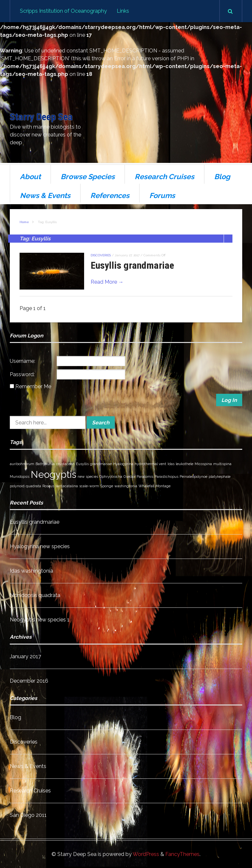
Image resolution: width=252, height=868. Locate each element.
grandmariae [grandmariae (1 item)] (101, 464)
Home (24, 222)
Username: (22, 361)
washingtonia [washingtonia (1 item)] (126, 486)
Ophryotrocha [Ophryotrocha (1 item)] (111, 477)
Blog (222, 177)
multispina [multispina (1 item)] (222, 464)
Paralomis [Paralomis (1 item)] (145, 477)
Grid (220, 238)
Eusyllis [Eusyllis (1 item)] (82, 464)
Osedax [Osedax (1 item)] (129, 477)
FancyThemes (182, 854)
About (30, 177)
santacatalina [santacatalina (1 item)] (67, 486)
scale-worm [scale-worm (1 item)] (89, 486)
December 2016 (29, 681)
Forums (162, 195)
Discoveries (101, 255)
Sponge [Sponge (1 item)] (107, 486)
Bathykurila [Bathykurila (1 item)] (45, 464)
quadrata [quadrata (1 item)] (33, 486)
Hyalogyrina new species (40, 546)
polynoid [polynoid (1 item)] (17, 486)
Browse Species (88, 177)
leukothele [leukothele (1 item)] (185, 464)
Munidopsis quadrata (35, 595)
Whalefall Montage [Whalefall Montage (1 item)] (155, 486)
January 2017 (25, 656)
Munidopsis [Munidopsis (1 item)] (20, 477)
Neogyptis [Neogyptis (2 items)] (53, 474)
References (110, 195)
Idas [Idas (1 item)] (171, 464)
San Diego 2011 (28, 815)
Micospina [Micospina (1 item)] (203, 464)
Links (123, 11)
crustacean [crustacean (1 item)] (65, 464)
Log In (229, 400)
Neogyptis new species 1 (40, 620)
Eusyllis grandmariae (132, 265)
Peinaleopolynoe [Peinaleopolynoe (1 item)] (193, 477)
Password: (22, 374)
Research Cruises (164, 177)
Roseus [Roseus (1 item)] (48, 486)
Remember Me (33, 386)
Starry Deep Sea (41, 117)
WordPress (146, 854)
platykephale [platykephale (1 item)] (220, 477)
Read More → (107, 282)
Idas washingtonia (31, 571)
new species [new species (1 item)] (88, 477)
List (228, 238)
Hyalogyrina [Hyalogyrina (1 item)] (123, 464)
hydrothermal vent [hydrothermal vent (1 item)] (150, 464)
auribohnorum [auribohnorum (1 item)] (22, 464)
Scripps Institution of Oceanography (63, 11)
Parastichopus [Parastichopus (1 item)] (166, 477)
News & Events (45, 195)
